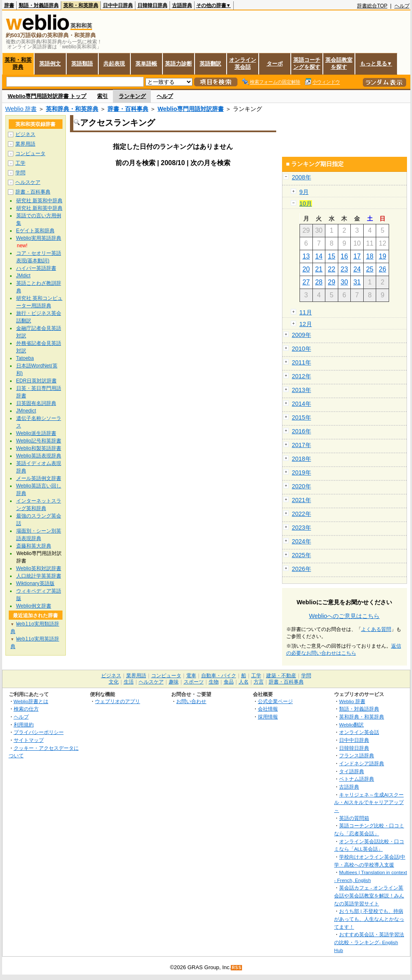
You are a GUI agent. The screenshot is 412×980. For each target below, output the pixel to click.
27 (306, 282)
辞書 (9, 5)
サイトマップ (29, 740)
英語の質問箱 (354, 818)
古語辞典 (182, 5)
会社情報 (268, 709)
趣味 (174, 682)
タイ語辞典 (352, 771)
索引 (102, 96)
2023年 (302, 528)
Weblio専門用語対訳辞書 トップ (47, 96)
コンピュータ (30, 153)
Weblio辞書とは (31, 701)
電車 (191, 676)
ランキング (132, 96)
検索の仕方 (26, 709)
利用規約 (24, 725)
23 (345, 269)
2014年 (302, 404)
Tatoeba (25, 358)
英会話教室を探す (339, 63)
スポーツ (194, 682)
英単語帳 (146, 64)
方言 (259, 682)
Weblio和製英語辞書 (39, 448)
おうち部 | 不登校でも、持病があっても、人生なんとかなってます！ (369, 919)
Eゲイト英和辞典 (35, 231)
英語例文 (50, 64)
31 (357, 282)
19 (382, 256)
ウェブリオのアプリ (117, 701)
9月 (304, 192)
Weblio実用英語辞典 (39, 238)
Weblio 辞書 (21, 109)
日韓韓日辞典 (152, 5)
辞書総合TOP (372, 6)
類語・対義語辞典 (39, 5)
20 (306, 269)
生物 (214, 682)
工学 (20, 163)
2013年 (302, 390)
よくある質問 (376, 629)
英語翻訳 (210, 64)
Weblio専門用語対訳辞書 (191, 109)
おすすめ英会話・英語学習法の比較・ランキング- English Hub (369, 942)
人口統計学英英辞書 (39, 576)
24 (357, 269)
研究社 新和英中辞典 (39, 208)
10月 (306, 204)
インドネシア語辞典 (362, 763)
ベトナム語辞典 (357, 779)
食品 (229, 682)
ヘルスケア (28, 182)
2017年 (302, 445)
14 (319, 256)
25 (370, 269)
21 (319, 269)
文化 (114, 682)
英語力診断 (179, 64)
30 (345, 282)
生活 (129, 682)
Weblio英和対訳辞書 (39, 568)
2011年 (302, 362)
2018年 (302, 459)
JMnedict (26, 411)
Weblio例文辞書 (34, 606)
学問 (20, 173)
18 (370, 256)
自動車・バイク (219, 676)
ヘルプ (402, 6)
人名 (244, 682)
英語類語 (82, 64)
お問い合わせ (191, 701)
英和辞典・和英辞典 (72, 109)
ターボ (275, 64)
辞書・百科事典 (128, 109)
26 (382, 269)
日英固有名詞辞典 (36, 403)
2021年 (302, 500)
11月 (306, 312)
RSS (237, 968)
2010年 (302, 349)
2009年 (302, 335)
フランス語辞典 (357, 755)
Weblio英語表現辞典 (39, 456)
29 (332, 282)
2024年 (302, 541)
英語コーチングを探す (307, 63)
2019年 (302, 472)
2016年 (302, 431)
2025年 (302, 555)
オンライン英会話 (243, 63)
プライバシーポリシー (39, 732)
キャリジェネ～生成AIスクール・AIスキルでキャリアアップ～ (369, 802)
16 (345, 256)
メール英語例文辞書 (39, 478)
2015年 (302, 417)
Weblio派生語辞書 (36, 433)
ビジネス (25, 134)
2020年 (302, 486)
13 (306, 256)
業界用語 (25, 144)
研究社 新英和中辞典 (39, 201)
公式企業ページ (275, 701)
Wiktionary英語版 (35, 583)
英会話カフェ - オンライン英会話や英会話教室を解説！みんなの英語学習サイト (369, 895)
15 (332, 256)
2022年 (302, 514)
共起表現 (114, 64)
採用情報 (268, 717)
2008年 (302, 177)
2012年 (302, 376)
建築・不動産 (281, 676)
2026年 (302, 569)
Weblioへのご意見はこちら (345, 616)
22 (332, 269)
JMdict (24, 276)
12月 (306, 324)
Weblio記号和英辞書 (39, 441)
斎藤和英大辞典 (34, 546)
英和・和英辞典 (81, 5)
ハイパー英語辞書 (36, 268)
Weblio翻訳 (351, 725)
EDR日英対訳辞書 (36, 381)
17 (357, 256)
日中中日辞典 (118, 5)
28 (319, 282)
